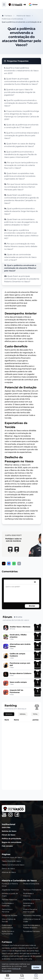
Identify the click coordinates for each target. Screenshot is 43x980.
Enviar (32, 606)
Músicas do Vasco (9, 872)
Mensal (23, 714)
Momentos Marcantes (32, 915)
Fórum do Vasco (9, 835)
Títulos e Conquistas (31, 884)
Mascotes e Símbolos (32, 900)
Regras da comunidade (12, 842)
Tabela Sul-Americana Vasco (13, 865)
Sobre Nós (6, 827)
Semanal (9, 714)
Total (35, 714)
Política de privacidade (11, 839)
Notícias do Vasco (9, 831)
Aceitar (36, 967)
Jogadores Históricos (10, 890)
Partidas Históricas (9, 900)
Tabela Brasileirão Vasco (11, 861)
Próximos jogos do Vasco (12, 857)
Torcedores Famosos (31, 931)
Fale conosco (7, 846)
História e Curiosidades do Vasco (19, 881)
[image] (35, 582)
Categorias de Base (10, 915)
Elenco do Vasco (8, 869)
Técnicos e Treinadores (32, 890)
